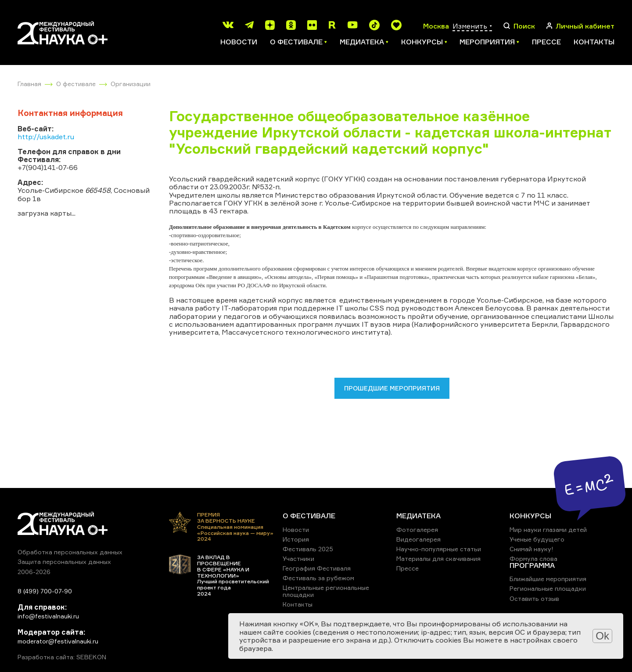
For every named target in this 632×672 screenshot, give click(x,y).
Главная (29, 84)
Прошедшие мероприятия (392, 388)
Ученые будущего (537, 539)
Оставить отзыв (534, 598)
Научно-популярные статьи (439, 549)
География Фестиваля (317, 568)
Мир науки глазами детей (548, 529)
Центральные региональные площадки (326, 591)
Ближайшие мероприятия (548, 579)
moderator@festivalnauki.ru (58, 641)
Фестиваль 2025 (308, 549)
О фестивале (76, 84)
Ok (602, 636)
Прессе (546, 42)
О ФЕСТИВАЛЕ (309, 516)
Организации (131, 84)
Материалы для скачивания (438, 558)
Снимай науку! (531, 549)
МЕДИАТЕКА (418, 516)
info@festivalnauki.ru (48, 616)
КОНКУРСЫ (530, 516)
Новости (239, 42)
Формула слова (533, 558)
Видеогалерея (418, 539)
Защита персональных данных (64, 562)
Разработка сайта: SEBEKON (62, 657)
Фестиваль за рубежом (318, 578)
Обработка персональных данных (70, 552)
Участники (298, 558)
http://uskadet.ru (46, 137)
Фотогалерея (417, 529)
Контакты (594, 42)
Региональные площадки (548, 588)
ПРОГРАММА (532, 565)
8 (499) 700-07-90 (45, 591)
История (296, 539)
